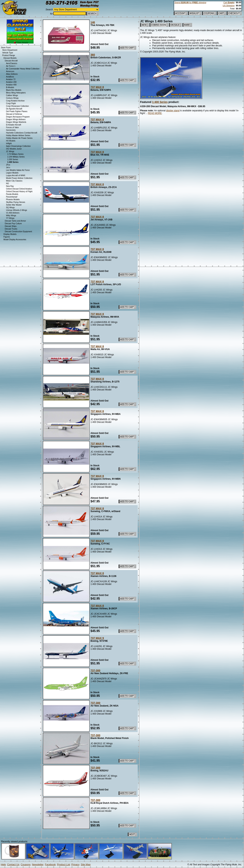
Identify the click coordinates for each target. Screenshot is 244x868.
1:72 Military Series (15, 154)
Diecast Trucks (11, 229)
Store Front (6, 48)
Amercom (10, 71)
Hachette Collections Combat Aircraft (22, 133)
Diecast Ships (11, 226)
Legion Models (12, 173)
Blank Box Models (14, 90)
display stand (173, 111)
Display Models (10, 234)
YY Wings (10, 218)
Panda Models (12, 194)
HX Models (11, 141)
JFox (8, 165)
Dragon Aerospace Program (18, 117)
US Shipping (228, 6)
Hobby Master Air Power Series (19, 138)
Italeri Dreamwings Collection (18, 146)
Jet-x (8, 167)
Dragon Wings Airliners (16, 119)
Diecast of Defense (14, 114)
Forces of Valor (12, 127)
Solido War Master (14, 205)
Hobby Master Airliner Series (18, 135)
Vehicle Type (8, 53)
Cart (229, 2)
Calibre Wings (12, 95)
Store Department (10, 50)
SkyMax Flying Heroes (16, 202)
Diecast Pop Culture (13, 224)
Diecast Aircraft (11, 61)
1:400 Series (160, 102)
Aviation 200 (11, 82)
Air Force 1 (11, 66)
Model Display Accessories (15, 240)
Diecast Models (10, 58)
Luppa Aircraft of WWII (16, 175)
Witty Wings (11, 216)
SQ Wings (10, 208)
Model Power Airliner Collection (19, 178)
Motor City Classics (14, 181)
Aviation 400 (11, 85)
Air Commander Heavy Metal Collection (23, 69)
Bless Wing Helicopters (16, 93)
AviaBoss (10, 77)
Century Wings (12, 98)
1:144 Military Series (16, 157)
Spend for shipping (190, 2)
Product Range (9, 55)
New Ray (10, 186)
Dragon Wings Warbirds (16, 122)
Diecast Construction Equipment (18, 232)
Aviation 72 (11, 79)
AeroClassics (12, 63)
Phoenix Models (13, 200)
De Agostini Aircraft (14, 109)
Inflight (9, 143)
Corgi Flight (11, 103)
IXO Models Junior (14, 149)
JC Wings (10, 151)
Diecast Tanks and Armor (15, 221)
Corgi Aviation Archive (15, 101)
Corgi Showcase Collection (18, 106)
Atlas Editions (12, 74)
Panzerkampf (12, 197)
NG (8, 183)
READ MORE (155, 113)
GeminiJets (11, 130)
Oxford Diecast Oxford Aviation (19, 189)
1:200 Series (13, 159)
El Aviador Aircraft (14, 125)
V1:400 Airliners (13, 213)
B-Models (10, 87)
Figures (7, 237)
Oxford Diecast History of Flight (19, 192)
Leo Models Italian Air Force (18, 170)
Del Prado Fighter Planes (17, 111)
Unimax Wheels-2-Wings (17, 210)
